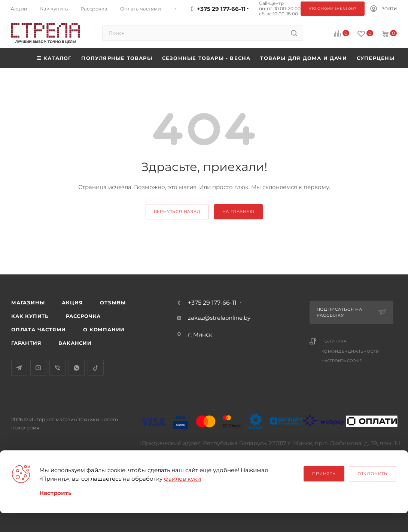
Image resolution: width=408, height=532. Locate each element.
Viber (57, 368)
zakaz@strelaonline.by (219, 318)
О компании (104, 329)
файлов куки (182, 479)
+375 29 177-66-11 (212, 303)
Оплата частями (39, 329)
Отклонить (372, 474)
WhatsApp (77, 368)
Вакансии (75, 343)
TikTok (96, 368)
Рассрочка (83, 316)
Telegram (19, 368)
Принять (324, 474)
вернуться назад (177, 212)
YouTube (38, 368)
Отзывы (113, 303)
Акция (72, 303)
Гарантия (26, 343)
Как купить (30, 316)
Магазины (28, 303)
